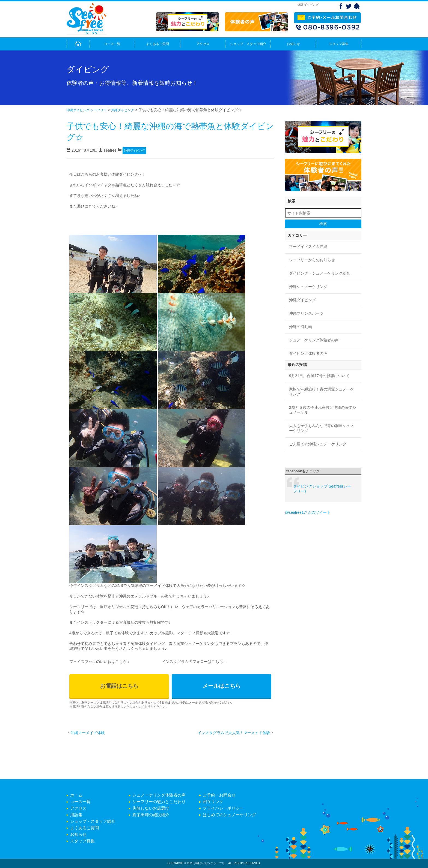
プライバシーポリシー (223, 808)
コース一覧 (112, 44)
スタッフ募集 (339, 44)
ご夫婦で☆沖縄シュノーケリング (318, 444)
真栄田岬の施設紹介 (151, 815)
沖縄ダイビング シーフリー (87, 110)
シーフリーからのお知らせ (312, 260)
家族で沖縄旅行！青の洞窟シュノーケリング (322, 392)
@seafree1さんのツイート (308, 512)
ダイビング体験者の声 (308, 353)
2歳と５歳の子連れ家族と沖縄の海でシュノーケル (323, 410)
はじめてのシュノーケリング (229, 815)
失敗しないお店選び (151, 808)
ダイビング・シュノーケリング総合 (320, 273)
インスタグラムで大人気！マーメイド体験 (234, 733)
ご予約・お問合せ (219, 795)
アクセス (203, 44)
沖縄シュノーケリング (308, 287)
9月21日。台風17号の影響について (319, 376)
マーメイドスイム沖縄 (308, 247)
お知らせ (293, 44)
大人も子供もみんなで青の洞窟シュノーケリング (322, 428)
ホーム (76, 795)
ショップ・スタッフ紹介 (93, 821)
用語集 (76, 815)
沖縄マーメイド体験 (88, 733)
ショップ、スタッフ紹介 (248, 44)
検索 (323, 224)
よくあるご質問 (157, 44)
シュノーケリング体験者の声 (314, 340)
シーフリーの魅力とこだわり (159, 802)
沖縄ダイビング (123, 110)
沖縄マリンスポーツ (306, 313)
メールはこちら (222, 686)
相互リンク (213, 802)
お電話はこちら (119, 686)
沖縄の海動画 (301, 327)
